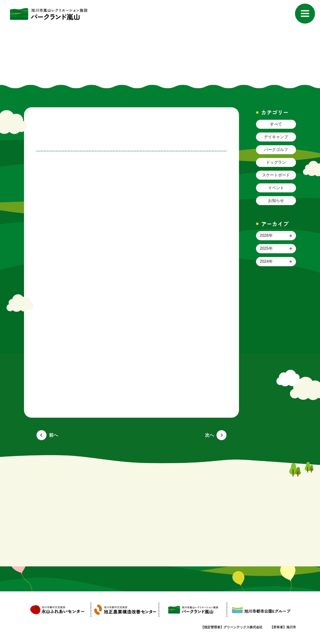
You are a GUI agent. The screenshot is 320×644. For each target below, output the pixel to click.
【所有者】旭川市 (283, 627)
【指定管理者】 (232, 627)
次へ (209, 435)
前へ (53, 435)
